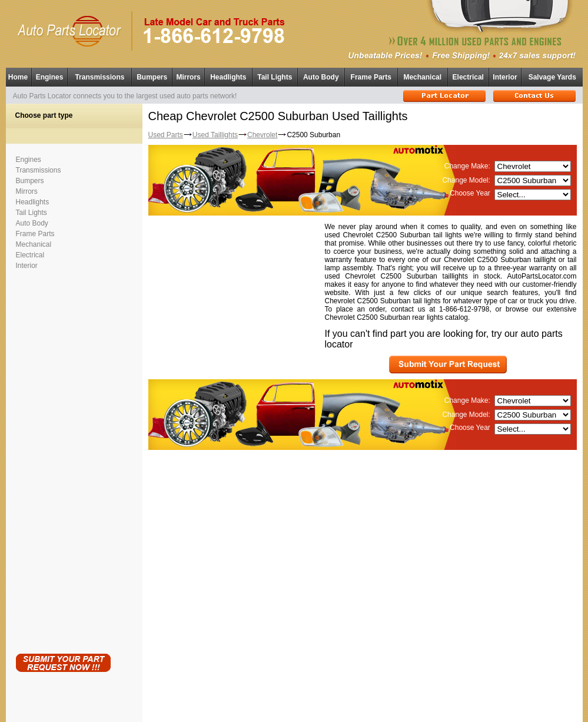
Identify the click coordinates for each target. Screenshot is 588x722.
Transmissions (99, 77)
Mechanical (422, 77)
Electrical (468, 77)
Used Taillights (215, 135)
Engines (50, 77)
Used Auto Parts (269, 704)
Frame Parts (371, 77)
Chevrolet (262, 135)
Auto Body (321, 77)
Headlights (228, 77)
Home (18, 77)
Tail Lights (275, 77)
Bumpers (152, 77)
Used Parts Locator (347, 711)
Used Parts (166, 135)
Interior (505, 77)
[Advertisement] (63, 459)
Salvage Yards (552, 77)
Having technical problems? (294, 717)
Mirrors (188, 77)
